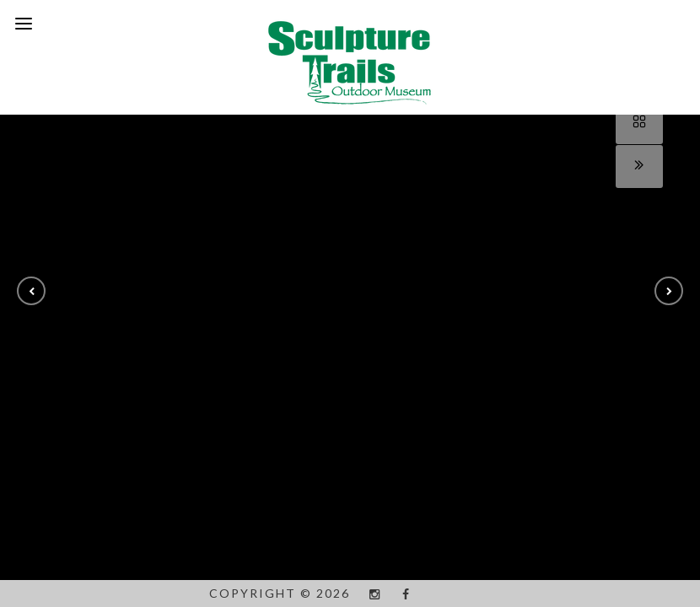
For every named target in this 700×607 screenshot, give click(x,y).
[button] (31, 291)
